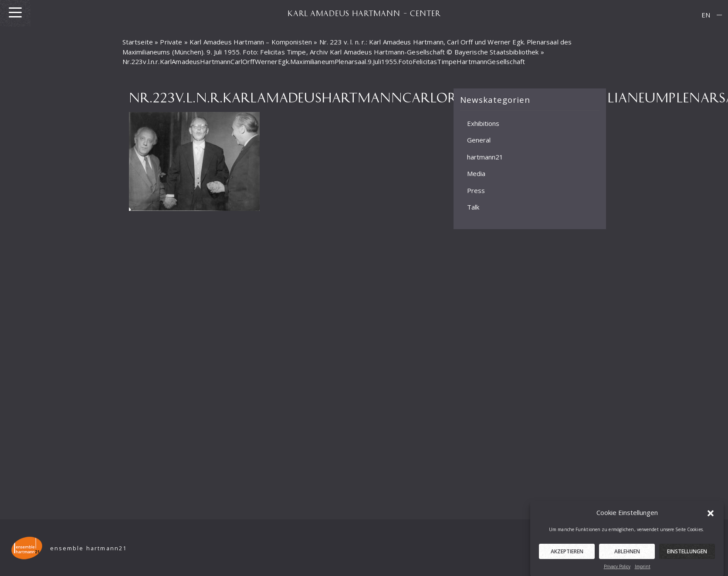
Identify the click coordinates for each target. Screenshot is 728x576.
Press (476, 190)
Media (476, 173)
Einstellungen (687, 555)
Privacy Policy (617, 570)
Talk (473, 207)
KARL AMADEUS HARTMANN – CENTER (364, 13)
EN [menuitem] (706, 15)
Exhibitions (483, 123)
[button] (711, 516)
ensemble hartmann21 (89, 548)
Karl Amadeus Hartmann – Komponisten (251, 42)
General (479, 140)
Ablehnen (627, 555)
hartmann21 (485, 156)
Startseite (138, 42)
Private (171, 42)
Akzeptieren (567, 555)
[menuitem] (706, 15)
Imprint (643, 570)
